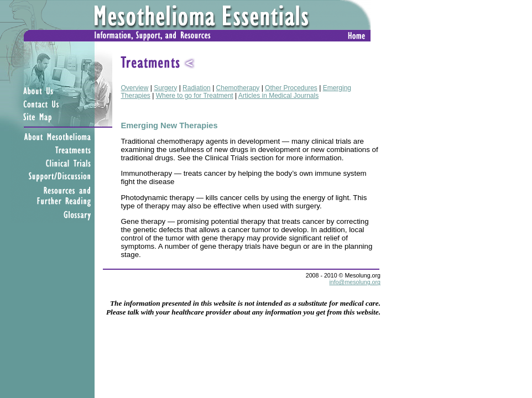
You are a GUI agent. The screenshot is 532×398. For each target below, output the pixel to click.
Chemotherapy (238, 88)
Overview (134, 88)
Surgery (165, 88)
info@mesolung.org (355, 282)
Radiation (197, 88)
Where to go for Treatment (195, 96)
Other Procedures (291, 88)
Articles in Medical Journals (278, 96)
